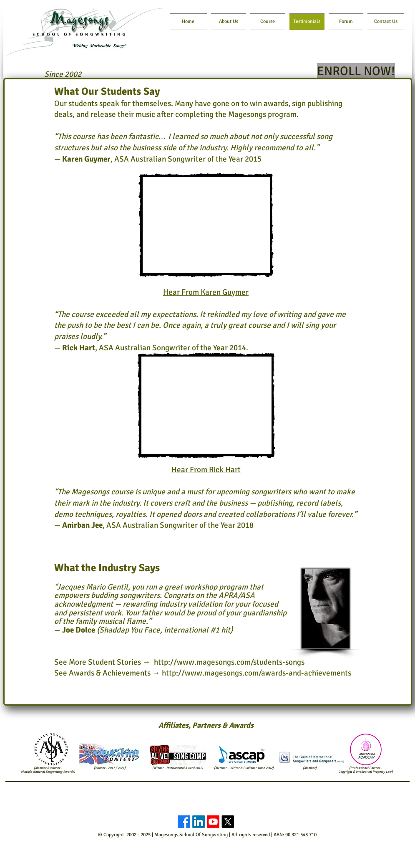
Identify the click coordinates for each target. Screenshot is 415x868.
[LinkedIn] (199, 822)
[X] (228, 822)
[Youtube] (213, 822)
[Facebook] (184, 822)
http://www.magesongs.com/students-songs (229, 662)
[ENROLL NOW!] (356, 71)
